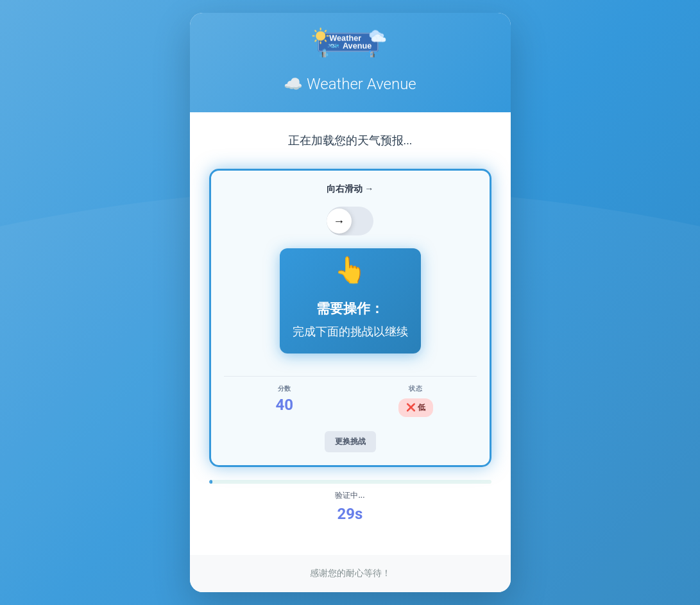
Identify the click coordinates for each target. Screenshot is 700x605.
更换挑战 (350, 441)
